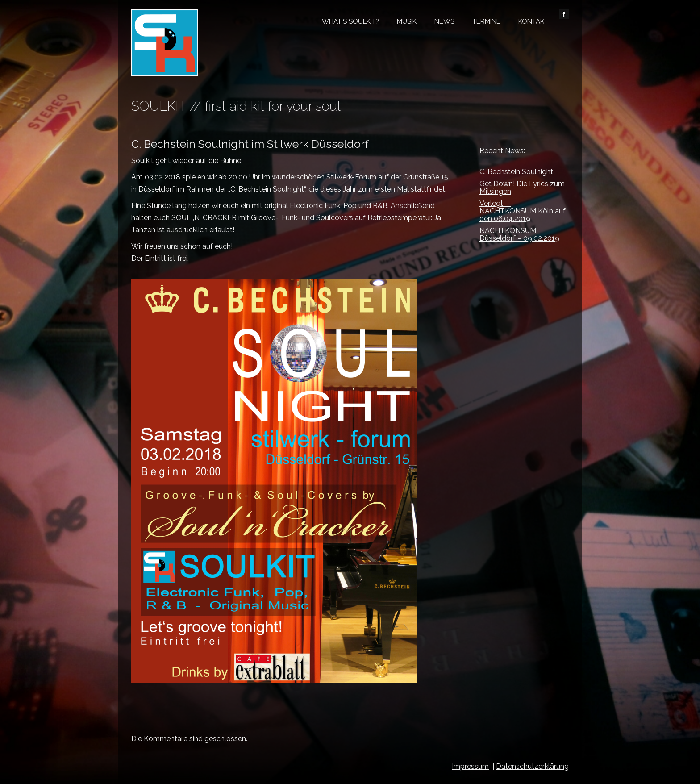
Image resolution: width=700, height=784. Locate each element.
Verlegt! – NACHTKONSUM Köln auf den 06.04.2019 (523, 211)
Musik (407, 21)
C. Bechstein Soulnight (516, 172)
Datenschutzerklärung (532, 766)
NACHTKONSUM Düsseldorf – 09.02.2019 (519, 234)
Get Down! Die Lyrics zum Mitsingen (522, 188)
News (444, 21)
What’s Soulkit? (350, 21)
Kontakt (533, 21)
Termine (486, 21)
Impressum (470, 766)
